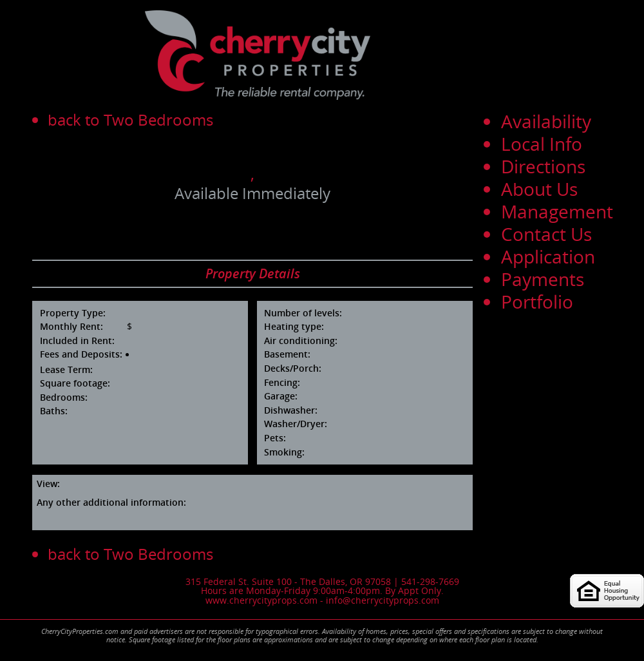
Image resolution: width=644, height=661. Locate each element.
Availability (546, 121)
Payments (543, 279)
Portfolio (537, 302)
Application (548, 256)
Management (557, 211)
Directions (543, 166)
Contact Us (546, 234)
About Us (539, 189)
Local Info (542, 144)
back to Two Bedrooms (130, 120)
